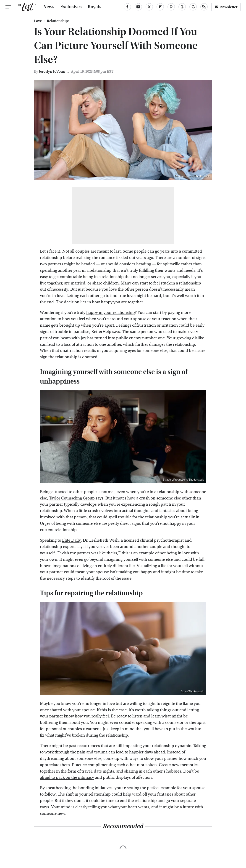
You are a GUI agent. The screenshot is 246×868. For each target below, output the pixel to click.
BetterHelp (101, 332)
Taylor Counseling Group (72, 498)
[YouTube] (138, 7)
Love (38, 21)
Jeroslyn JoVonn (52, 71)
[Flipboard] (160, 7)
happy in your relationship (111, 313)
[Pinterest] (171, 7)
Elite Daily (71, 540)
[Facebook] (127, 7)
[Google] (193, 7)
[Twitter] (149, 7)
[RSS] (204, 7)
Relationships (58, 21)
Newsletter (226, 7)
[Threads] (182, 7)
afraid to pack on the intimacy (67, 777)
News (49, 7)
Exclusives (71, 7)
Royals (94, 7)
